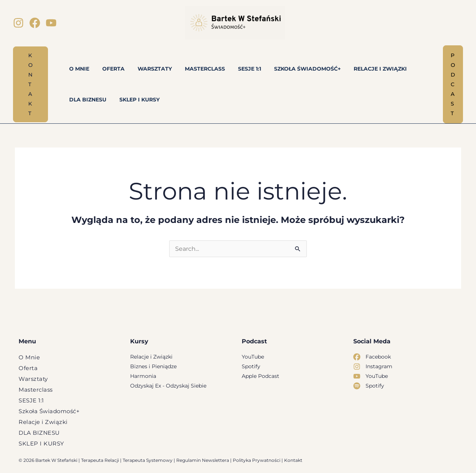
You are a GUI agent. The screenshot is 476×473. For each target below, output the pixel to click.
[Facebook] (35, 23)
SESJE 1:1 (31, 400)
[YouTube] (51, 23)
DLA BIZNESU (39, 433)
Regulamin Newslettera (203, 460)
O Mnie (29, 357)
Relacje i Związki (43, 422)
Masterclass (36, 390)
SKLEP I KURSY (41, 443)
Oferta (28, 368)
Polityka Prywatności (257, 460)
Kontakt (293, 460)
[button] (30, 84)
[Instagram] (18, 23)
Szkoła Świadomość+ (49, 411)
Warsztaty (33, 379)
